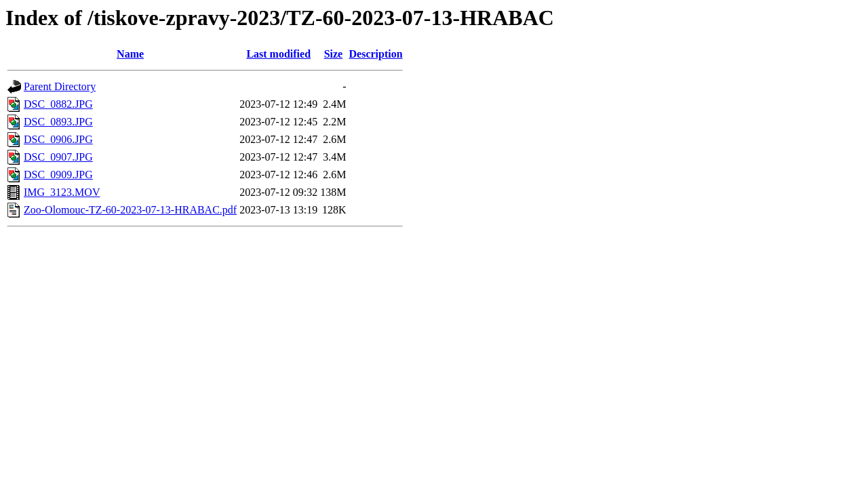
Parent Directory (60, 86)
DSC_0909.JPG (58, 175)
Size (334, 54)
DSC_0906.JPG (58, 139)
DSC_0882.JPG (58, 104)
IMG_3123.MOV (62, 192)
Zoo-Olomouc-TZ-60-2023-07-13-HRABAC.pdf (130, 210)
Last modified (278, 54)
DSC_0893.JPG (58, 122)
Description (376, 54)
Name (130, 54)
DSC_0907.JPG (58, 157)
